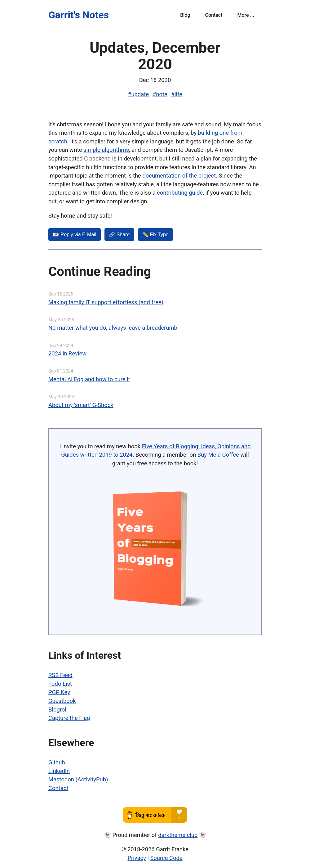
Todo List (60, 684)
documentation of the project (179, 176)
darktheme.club (178, 835)
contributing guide (180, 193)
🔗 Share (119, 235)
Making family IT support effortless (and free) (106, 302)
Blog (185, 15)
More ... (246, 15)
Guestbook (62, 701)
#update (138, 94)
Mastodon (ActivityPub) (78, 779)
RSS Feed (60, 675)
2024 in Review (67, 353)
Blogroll (58, 710)
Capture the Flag (69, 718)
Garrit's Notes (79, 15)
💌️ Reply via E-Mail (74, 235)
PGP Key (59, 692)
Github (57, 762)
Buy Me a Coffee (218, 455)
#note (160, 94)
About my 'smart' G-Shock (81, 405)
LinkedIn (59, 771)
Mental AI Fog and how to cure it (89, 379)
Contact (214, 15)
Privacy (137, 858)
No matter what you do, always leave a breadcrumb (113, 328)
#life (177, 94)
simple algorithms (106, 150)
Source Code (166, 858)
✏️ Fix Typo (155, 235)
